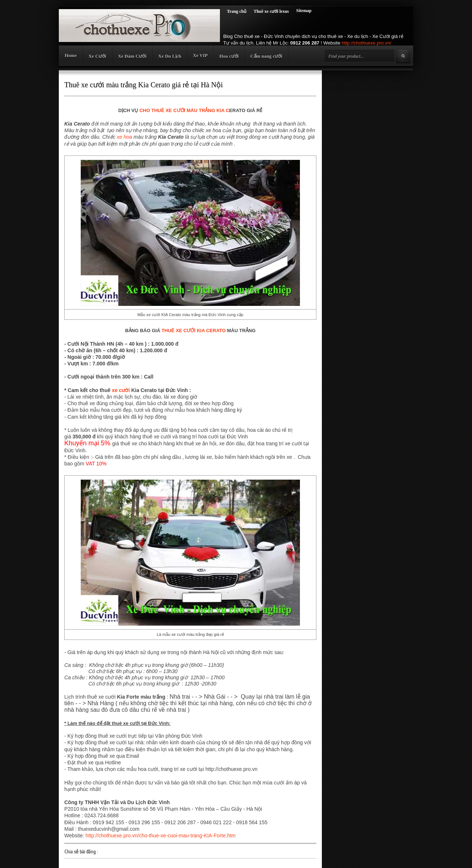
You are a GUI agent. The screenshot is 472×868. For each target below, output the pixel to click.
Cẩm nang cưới (266, 56)
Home (71, 55)
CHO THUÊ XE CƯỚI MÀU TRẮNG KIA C (184, 110)
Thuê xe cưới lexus (271, 11)
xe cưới (121, 390)
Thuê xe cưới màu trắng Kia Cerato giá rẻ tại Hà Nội (144, 85)
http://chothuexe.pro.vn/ (366, 43)
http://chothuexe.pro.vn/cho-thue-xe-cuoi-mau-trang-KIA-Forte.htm (161, 836)
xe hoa (125, 137)
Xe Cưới (97, 56)
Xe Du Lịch (170, 56)
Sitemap (304, 11)
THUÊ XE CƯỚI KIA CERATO (194, 331)
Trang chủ (237, 11)
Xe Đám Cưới (132, 56)
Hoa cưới (229, 56)
